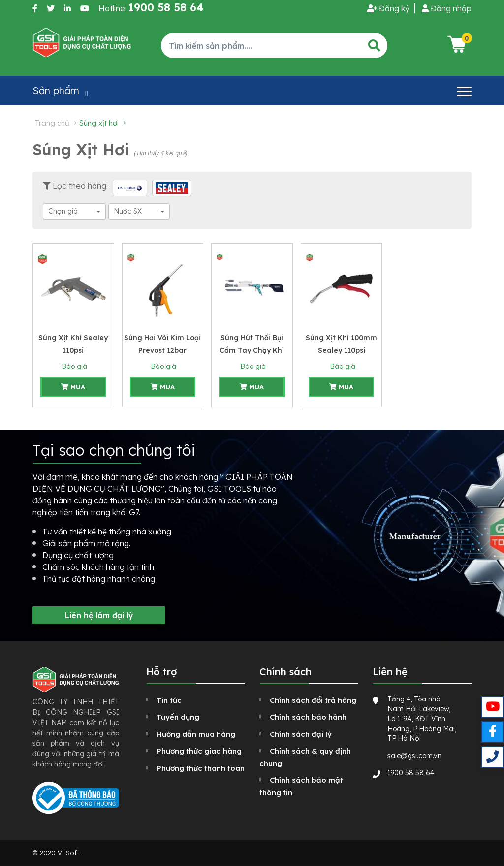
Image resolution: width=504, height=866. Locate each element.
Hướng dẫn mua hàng (196, 734)
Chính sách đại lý (301, 734)
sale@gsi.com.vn (414, 756)
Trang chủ (52, 123)
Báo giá (73, 366)
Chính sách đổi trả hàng (313, 700)
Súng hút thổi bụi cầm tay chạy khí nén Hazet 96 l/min (252, 350)
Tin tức (169, 700)
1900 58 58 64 (411, 773)
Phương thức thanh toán (201, 768)
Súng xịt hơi (99, 123)
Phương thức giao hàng (199, 751)
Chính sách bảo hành (308, 717)
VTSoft (68, 853)
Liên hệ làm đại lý (99, 615)
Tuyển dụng (178, 717)
